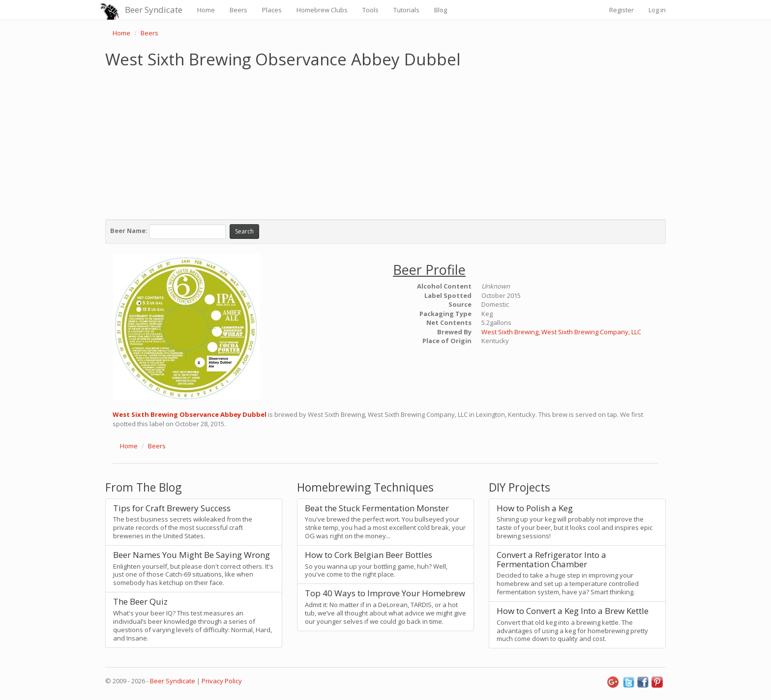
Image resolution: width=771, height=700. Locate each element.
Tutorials (406, 10)
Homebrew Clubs (322, 10)
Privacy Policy (222, 681)
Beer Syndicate (154, 10)
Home (206, 10)
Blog (441, 10)
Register (622, 10)
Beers (238, 10)
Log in (657, 10)
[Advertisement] (385, 142)
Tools (371, 10)
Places (272, 10)
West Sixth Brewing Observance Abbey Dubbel (190, 414)
